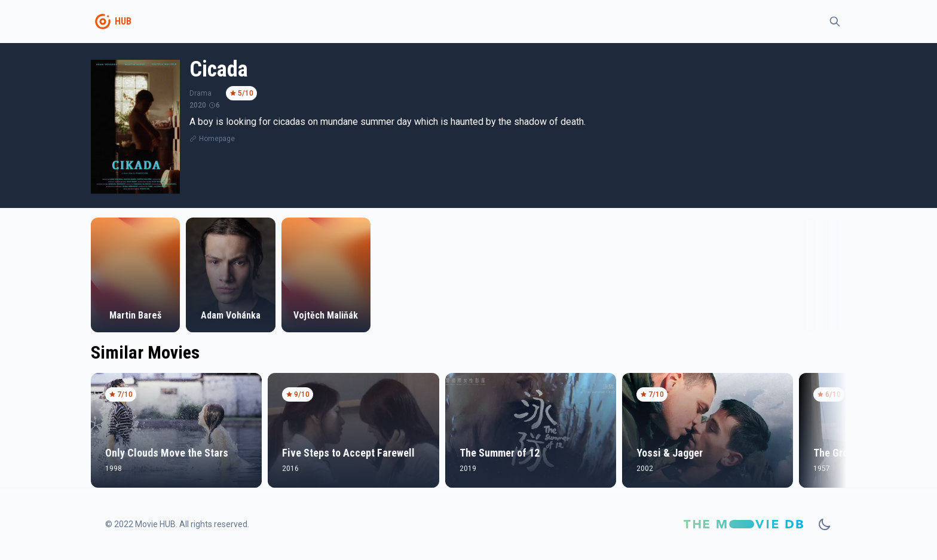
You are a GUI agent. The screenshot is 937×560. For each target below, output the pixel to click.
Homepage (217, 139)
